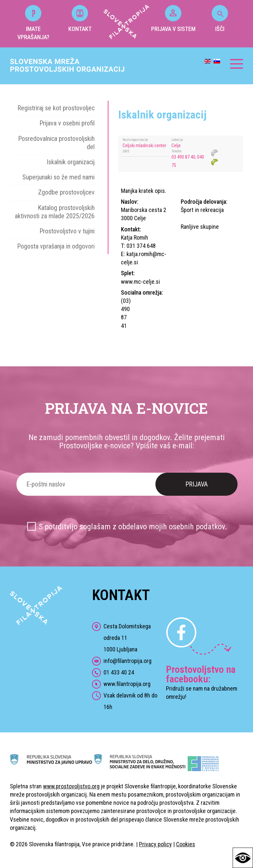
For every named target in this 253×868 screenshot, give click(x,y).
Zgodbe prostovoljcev (66, 192)
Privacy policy (155, 844)
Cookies (186, 844)
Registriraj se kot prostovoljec (56, 108)
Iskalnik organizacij (71, 162)
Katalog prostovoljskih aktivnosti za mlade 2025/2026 (55, 212)
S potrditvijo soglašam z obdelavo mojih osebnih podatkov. (133, 527)
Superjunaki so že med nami (58, 177)
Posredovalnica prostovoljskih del (56, 143)
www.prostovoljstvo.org (71, 786)
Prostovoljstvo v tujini (67, 231)
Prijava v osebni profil (67, 123)
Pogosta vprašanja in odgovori (56, 246)
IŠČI (220, 19)
